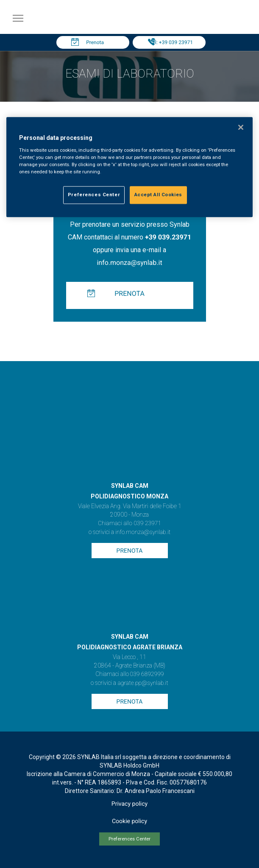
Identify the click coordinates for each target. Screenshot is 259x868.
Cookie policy (129, 821)
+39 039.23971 (168, 237)
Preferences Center (129, 839)
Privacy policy (129, 804)
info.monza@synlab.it (129, 263)
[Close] (241, 128)
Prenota (95, 42)
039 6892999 (147, 674)
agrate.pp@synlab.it (143, 683)
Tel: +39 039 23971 (171, 42)
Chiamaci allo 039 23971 (129, 523)
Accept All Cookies (158, 195)
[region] (129, 167)
